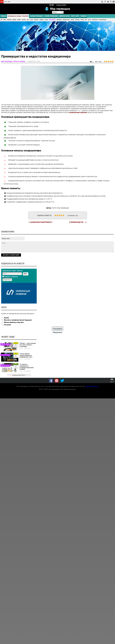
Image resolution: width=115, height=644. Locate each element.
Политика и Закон (66, 20)
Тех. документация (102, 20)
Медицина (42, 20)
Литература (36, 20)
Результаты (58, 332)
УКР (5, 2)
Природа (72, 20)
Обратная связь (64, 16)
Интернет (19, 20)
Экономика (9, 20)
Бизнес (5, 20)
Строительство (95, 20)
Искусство (24, 20)
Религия (82, 20)
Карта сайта (75, 16)
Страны (89, 20)
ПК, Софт (31, 20)
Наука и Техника (52, 20)
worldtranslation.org (92, 386)
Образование (59, 20)
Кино (28, 20)
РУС (2, 2)
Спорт (86, 20)
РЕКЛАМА (84, 16)
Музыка (46, 20)
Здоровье (14, 20)
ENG (9, 2)
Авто (1, 20)
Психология (77, 20)
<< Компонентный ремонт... (41, 222)
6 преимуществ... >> (78, 222)
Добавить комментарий (11, 255)
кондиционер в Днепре (78, 112)
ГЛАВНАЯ (3, 16)
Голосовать (57, 328)
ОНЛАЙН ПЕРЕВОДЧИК (51, 16)
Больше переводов (37, 16)
